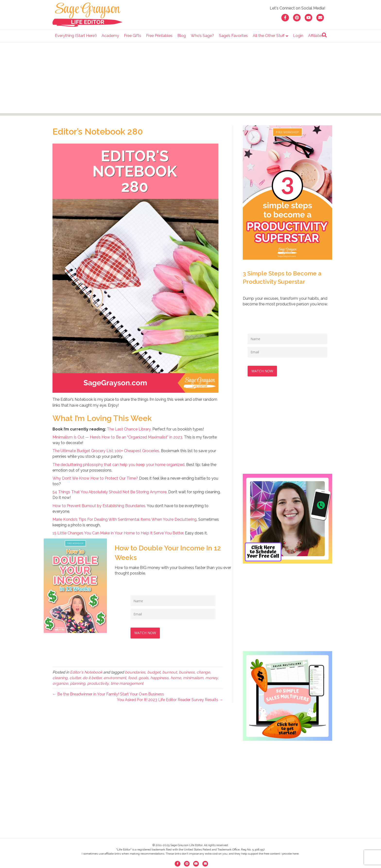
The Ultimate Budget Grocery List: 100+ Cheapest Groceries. (106, 451)
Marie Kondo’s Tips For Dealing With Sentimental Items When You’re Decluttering (125, 519)
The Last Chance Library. (129, 429)
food (132, 677)
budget (154, 671)
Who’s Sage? (202, 36)
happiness (160, 677)
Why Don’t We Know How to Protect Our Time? (95, 478)
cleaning (60, 677)
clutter (75, 677)
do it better (92, 677)
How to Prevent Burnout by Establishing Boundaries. (99, 506)
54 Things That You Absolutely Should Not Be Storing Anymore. (110, 492)
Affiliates (316, 36)
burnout (170, 671)
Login (298, 36)
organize (60, 682)
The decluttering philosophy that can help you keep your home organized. (119, 465)
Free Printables (159, 36)
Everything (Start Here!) (76, 36)
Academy (110, 36)
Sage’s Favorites (233, 36)
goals (143, 677)
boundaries (135, 671)
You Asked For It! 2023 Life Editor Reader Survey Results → (170, 699)
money (212, 677)
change (203, 671)
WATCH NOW (146, 632)
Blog (182, 36)
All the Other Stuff (269, 36)
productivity (98, 682)
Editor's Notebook (86, 671)
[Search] (324, 35)
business (187, 671)
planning (78, 682)
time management (127, 682)
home (176, 677)
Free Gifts (133, 36)
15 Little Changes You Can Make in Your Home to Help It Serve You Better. (118, 533)
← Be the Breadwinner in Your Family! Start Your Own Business (108, 693)
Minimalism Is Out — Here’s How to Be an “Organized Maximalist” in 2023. (118, 437)
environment (115, 677)
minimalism (193, 677)
